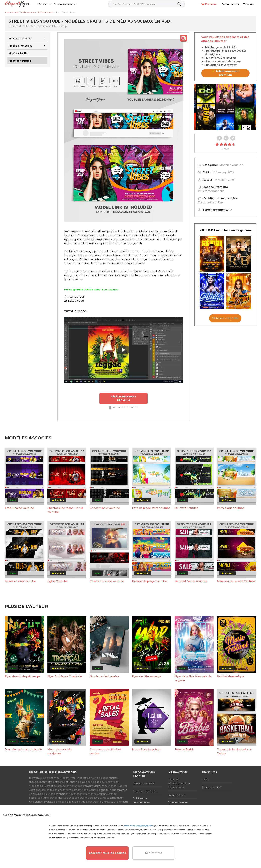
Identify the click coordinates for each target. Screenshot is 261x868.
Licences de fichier (144, 784)
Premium (209, 4)
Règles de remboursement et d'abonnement (179, 784)
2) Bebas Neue (74, 301)
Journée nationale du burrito (24, 750)
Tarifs (205, 780)
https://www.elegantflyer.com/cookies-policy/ (140, 830)
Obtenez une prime (225, 318)
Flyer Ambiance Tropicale (65, 676)
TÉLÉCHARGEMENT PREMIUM (124, 398)
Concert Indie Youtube (105, 508)
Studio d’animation (65, 4)
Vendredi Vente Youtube (191, 581)
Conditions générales (145, 791)
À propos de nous (178, 802)
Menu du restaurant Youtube (236, 581)
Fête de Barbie (185, 750)
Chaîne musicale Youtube (107, 581)
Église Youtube (58, 581)
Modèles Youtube (231, 165)
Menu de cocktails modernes (60, 752)
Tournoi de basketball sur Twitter (234, 752)
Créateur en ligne (212, 787)
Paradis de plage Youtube (149, 581)
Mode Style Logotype (147, 750)
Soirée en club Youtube (20, 581)
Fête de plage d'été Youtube (151, 508)
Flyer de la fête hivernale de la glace (193, 678)
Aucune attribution (123, 407)
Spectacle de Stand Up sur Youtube (65, 510)
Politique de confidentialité (141, 800)
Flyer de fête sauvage (147, 676)
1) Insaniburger (74, 297)
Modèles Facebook (20, 39)
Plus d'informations (211, 191)
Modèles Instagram (20, 46)
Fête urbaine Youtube (19, 508)
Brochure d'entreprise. (105, 676)
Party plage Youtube (231, 508)
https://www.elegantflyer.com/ (139, 826)
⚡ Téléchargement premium (225, 73)
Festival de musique (230, 676)
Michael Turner (225, 180)
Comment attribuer (211, 202)
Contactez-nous (177, 795)
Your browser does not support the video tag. (225, 107)
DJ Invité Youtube (186, 508)
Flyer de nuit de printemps (23, 676)
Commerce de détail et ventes (105, 752)
